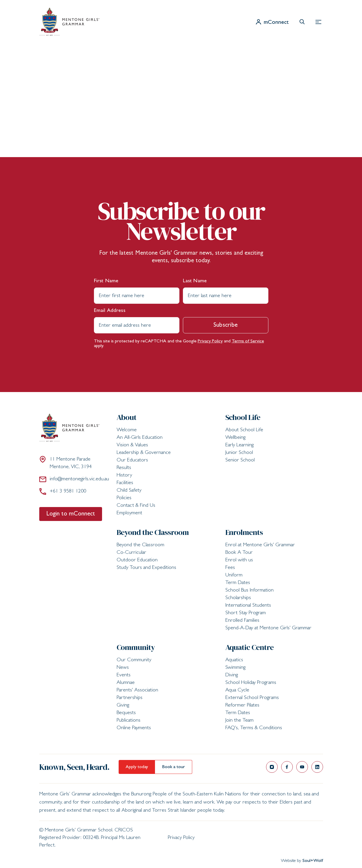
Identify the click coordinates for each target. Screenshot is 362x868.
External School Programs (252, 698)
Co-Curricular (131, 553)
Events (124, 675)
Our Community (134, 660)
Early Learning (239, 445)
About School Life (244, 430)
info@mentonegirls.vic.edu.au (74, 479)
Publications (129, 721)
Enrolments (244, 532)
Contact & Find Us (136, 506)
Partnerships (130, 698)
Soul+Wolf (313, 861)
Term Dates (238, 583)
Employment (129, 513)
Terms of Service (248, 342)
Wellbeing (235, 438)
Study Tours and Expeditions (146, 568)
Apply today (137, 767)
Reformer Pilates (242, 706)
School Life (243, 417)
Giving (123, 706)
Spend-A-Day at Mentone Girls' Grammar (268, 628)
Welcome (127, 430)
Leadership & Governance (144, 453)
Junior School (239, 453)
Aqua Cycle (237, 691)
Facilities (125, 483)
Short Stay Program (246, 613)
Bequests (126, 713)
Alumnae (126, 683)
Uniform (234, 576)
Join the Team (239, 721)
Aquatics (234, 660)
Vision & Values (132, 445)
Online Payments (134, 728)
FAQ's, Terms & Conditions (254, 728)
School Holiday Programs (251, 683)
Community (136, 647)
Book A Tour (239, 553)
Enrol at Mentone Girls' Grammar (260, 545)
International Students (248, 606)
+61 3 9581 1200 (63, 491)
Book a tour (173, 767)
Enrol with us (239, 560)
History (124, 476)
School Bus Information (249, 591)
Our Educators (132, 461)
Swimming (235, 668)
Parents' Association (137, 691)
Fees (230, 568)
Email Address (110, 311)
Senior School (240, 461)
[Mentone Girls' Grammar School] (69, 22)
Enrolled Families (242, 621)
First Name (106, 281)
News (123, 668)
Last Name (195, 281)
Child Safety (129, 491)
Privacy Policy (210, 342)
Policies (124, 498)
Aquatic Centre (249, 647)
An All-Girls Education (140, 438)
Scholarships (238, 598)
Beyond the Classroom (153, 532)
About (127, 417)
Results (124, 468)
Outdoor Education (137, 560)
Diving (232, 675)
